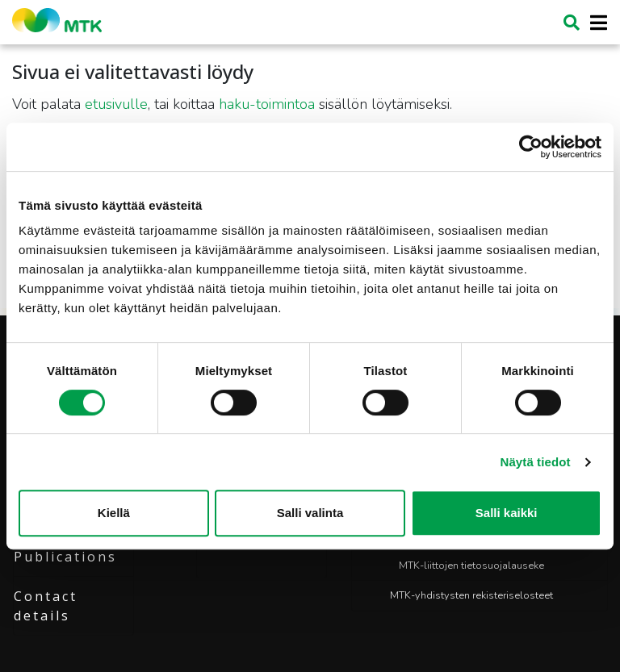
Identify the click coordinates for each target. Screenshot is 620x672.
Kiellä (114, 513)
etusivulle (116, 104)
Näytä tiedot (536, 462)
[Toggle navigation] (594, 23)
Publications (65, 557)
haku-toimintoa (267, 104)
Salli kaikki (507, 513)
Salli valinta (310, 513)
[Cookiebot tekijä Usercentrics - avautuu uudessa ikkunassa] (531, 147)
